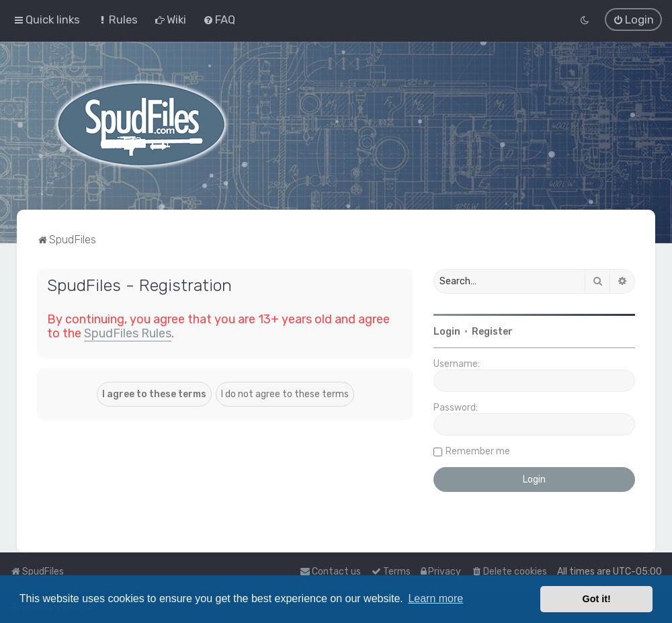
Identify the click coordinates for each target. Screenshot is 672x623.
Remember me (478, 451)
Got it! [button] (597, 599)
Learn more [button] (435, 598)
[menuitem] (117, 19)
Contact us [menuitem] (330, 572)
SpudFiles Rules (128, 333)
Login (447, 331)
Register (492, 331)
